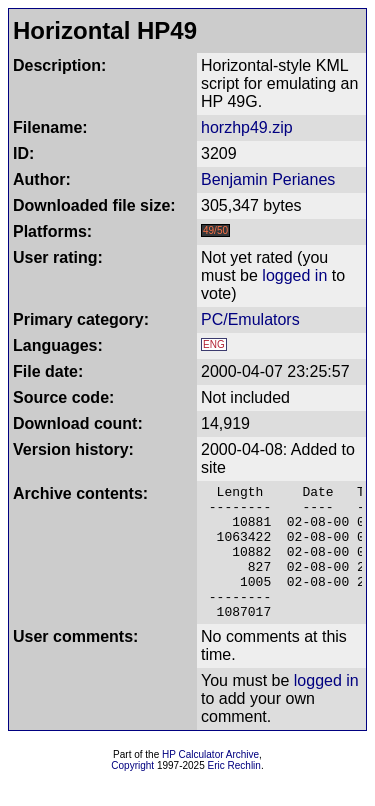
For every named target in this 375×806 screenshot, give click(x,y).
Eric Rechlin (234, 792)
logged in (294, 275)
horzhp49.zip (247, 127)
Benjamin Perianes (268, 179)
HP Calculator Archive (210, 781)
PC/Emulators (250, 319)
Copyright (132, 792)
